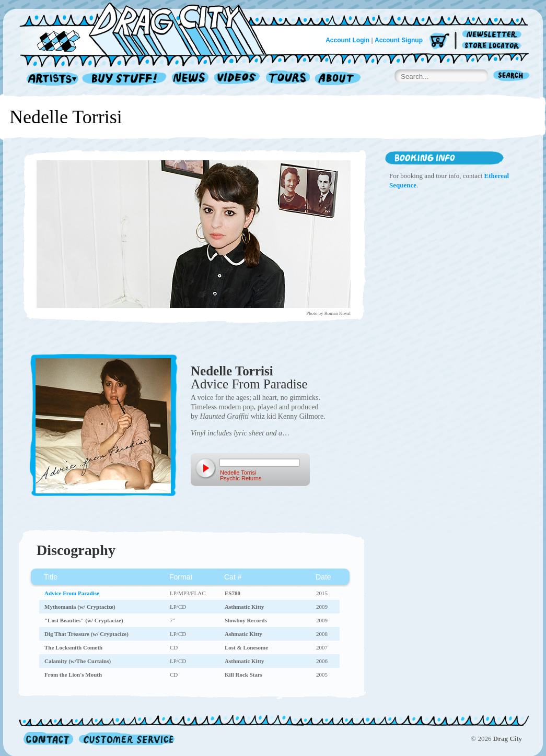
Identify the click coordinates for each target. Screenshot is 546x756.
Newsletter (493, 35)
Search (512, 76)
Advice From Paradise (249, 384)
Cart (439, 42)
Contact (48, 739)
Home (149, 28)
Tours (288, 79)
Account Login (347, 40)
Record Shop (125, 79)
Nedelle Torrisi (232, 371)
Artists (50, 79)
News (191, 79)
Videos (237, 79)
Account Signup (399, 40)
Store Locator (493, 46)
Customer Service (126, 739)
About (338, 79)
